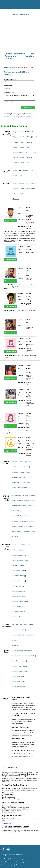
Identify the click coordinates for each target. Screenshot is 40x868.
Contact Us (13, 859)
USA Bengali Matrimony (18, 581)
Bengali (15, 132)
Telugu (22, 142)
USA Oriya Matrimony (18, 586)
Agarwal (15, 184)
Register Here (25, 15)
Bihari (28, 147)
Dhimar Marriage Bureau (19, 687)
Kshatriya (34, 184)
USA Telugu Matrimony (28, 545)
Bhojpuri (22, 147)
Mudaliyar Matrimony (29, 531)
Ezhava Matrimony (29, 501)
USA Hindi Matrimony (18, 565)
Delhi (14, 467)
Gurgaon (28, 482)
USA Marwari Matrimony (18, 617)
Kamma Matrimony (28, 506)
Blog (21, 859)
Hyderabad (28, 462)
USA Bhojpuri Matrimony (19, 612)
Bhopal (30, 477)
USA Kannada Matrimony (19, 555)
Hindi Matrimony (7, 823)
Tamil (16, 142)
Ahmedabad (15, 472)
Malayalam (16, 137)
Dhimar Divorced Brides (28, 656)
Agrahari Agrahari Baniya (19, 635)
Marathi (22, 137)
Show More (16, 199)
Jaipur (28, 472)
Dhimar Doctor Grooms (18, 682)
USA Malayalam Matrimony (19, 560)
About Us (4, 859)
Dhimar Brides (27, 651)
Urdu (28, 142)
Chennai (21, 462)
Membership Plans (27, 117)
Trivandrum (15, 482)
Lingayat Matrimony (17, 526)
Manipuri (28, 158)
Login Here (15, 15)
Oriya (28, 137)
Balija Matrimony (30, 495)
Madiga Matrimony (29, 526)
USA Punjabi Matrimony (18, 576)
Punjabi (35, 137)
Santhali (22, 163)
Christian (26, 171)
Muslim (15, 176)
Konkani (34, 152)
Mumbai (20, 467)
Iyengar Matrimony (17, 506)
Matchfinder (19, 855)
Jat (27, 184)
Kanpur (22, 472)
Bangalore (14, 462)
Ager (29, 630)
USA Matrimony (16, 545)
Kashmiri (22, 152)
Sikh (21, 176)
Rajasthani (16, 163)
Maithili (22, 158)
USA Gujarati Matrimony (18, 591)
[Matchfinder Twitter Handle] (8, 849)
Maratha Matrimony (17, 531)
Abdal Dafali (15, 625)
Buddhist (15, 171)
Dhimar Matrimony (17, 651)
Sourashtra (27, 488)
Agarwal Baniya (30, 189)
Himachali (15, 152)
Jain (32, 171)
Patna (14, 488)
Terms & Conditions (7, 862)
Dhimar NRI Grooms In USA (20, 671)
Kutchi (16, 158)
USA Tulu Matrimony (17, 607)
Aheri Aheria (30, 635)
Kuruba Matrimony (17, 521)
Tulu (28, 163)
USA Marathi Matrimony (18, 571)
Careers (4, 865)
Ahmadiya (14, 640)
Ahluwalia (21, 194)
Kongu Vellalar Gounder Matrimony (21, 516)
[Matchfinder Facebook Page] (3, 849)
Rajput (16, 189)
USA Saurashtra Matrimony (19, 602)
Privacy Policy (15, 117)
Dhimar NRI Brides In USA (19, 666)
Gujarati (21, 132)
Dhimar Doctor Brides (18, 676)
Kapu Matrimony (16, 511)
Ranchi (21, 482)
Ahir (15, 194)
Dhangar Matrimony (17, 501)
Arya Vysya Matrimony (18, 495)
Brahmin (21, 184)
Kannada (31, 132)
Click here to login (26, 67)
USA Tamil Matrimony (18, 550)
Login (11, 865)
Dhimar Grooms (16, 656)
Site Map (30, 862)
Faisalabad (15, 477)
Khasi (28, 152)
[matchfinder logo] (21, 4)
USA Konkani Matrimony (18, 596)
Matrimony (19, 865)
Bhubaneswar (23, 477)
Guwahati (20, 488)
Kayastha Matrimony (29, 521)
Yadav (22, 189)
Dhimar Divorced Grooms (19, 661)
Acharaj (31, 625)
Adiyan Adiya (21, 630)
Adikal (14, 630)
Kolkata (26, 467)
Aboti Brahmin (23, 625)
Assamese (15, 147)
